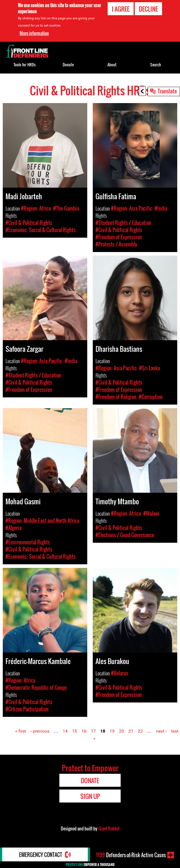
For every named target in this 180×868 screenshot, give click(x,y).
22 (140, 731)
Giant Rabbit (109, 828)
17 (93, 731)
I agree (121, 8)
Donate (68, 65)
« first (21, 731)
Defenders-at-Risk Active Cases (131, 855)
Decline (148, 8)
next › (161, 731)
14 (65, 731)
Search (156, 65)
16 (84, 731)
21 (131, 731)
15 (75, 731)
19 (112, 731)
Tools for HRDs (25, 65)
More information (34, 33)
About (112, 65)
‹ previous (40, 731)
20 (121, 731)
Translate (167, 91)
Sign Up (90, 796)
